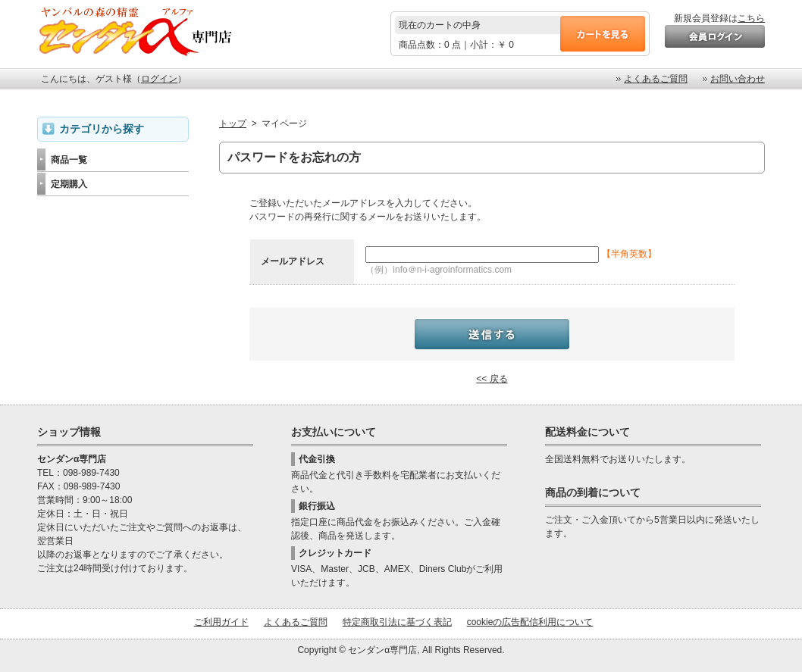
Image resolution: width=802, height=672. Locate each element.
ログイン (159, 79)
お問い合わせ (738, 79)
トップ (233, 123)
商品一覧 (69, 160)
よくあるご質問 (656, 79)
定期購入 (69, 184)
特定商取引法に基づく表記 (397, 622)
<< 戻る (492, 379)
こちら (751, 18)
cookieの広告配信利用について (530, 622)
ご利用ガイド (221, 622)
